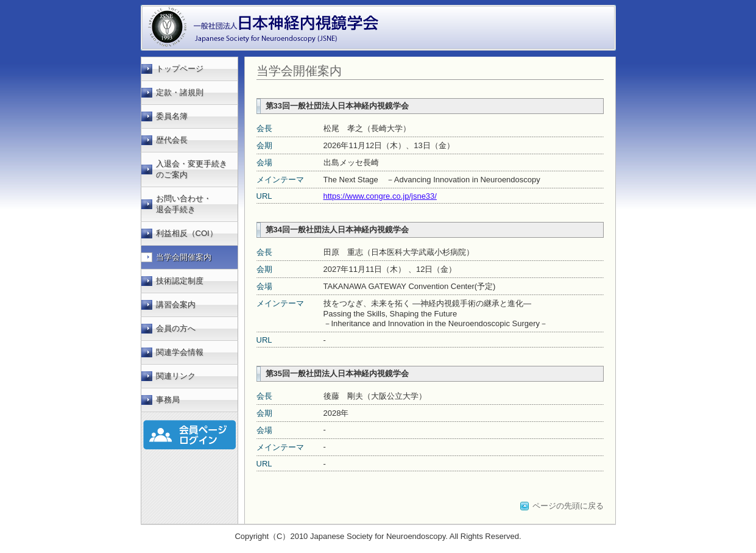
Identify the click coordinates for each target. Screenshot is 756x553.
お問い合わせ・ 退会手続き (184, 204)
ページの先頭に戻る (568, 506)
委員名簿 (172, 116)
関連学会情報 (180, 352)
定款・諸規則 (180, 92)
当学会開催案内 (184, 257)
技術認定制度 (180, 281)
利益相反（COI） (187, 233)
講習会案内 (176, 305)
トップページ (180, 69)
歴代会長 (172, 140)
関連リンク (176, 376)
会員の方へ (176, 328)
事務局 (168, 400)
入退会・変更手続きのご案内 (192, 169)
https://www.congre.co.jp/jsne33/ (380, 196)
